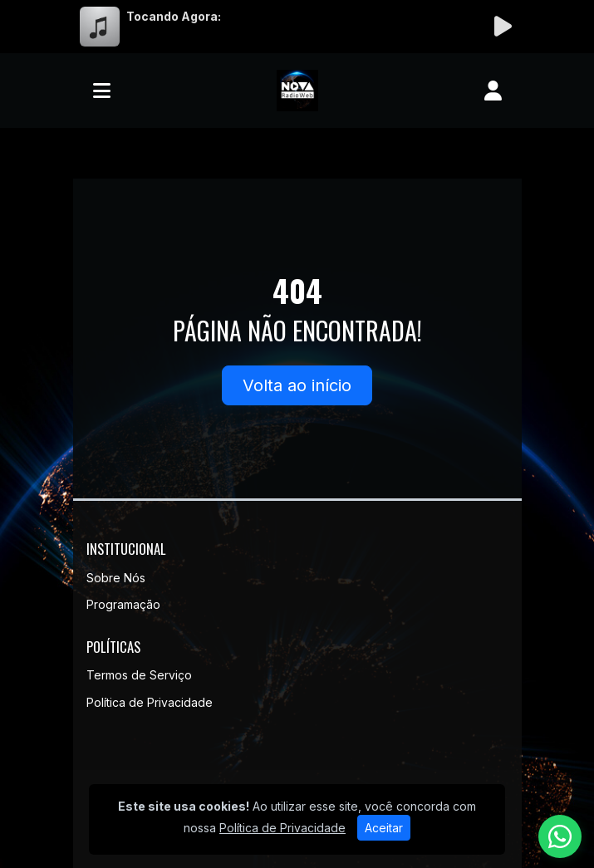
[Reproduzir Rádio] (503, 27)
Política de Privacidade (150, 702)
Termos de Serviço (139, 675)
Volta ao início (297, 385)
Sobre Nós (116, 578)
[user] (493, 91)
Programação (123, 604)
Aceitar (384, 828)
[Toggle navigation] (102, 91)
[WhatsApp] (560, 836)
